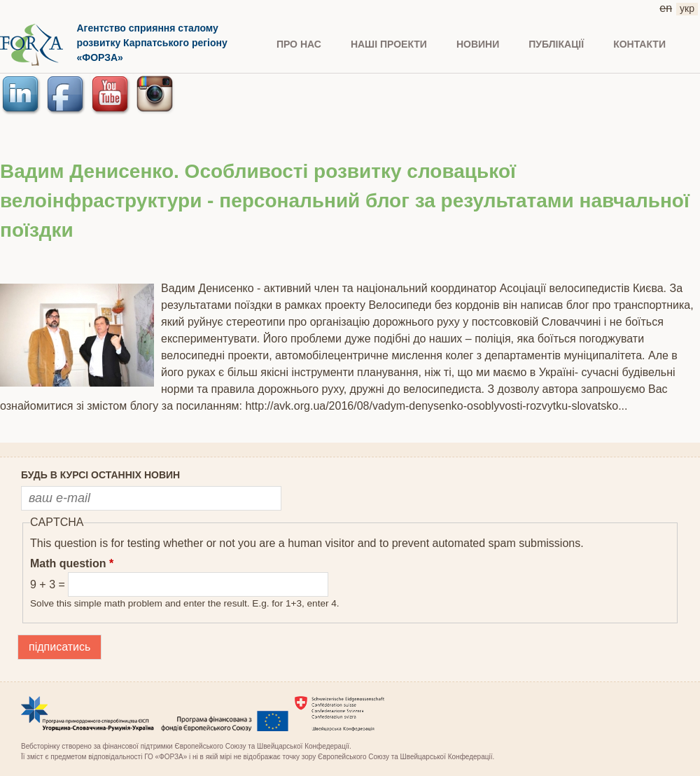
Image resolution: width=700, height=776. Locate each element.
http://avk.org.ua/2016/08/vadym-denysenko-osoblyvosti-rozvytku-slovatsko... (436, 406)
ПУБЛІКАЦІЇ (556, 44)
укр (687, 8)
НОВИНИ (478, 44)
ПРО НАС (299, 44)
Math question (72, 563)
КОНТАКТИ (639, 44)
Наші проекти (389, 44)
